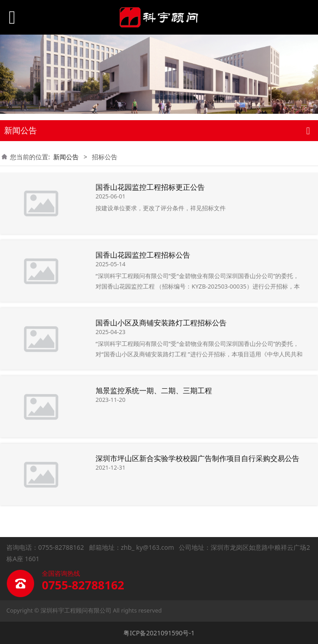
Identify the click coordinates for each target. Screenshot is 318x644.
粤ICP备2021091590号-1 (159, 633)
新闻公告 (66, 157)
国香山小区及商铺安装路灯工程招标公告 (161, 323)
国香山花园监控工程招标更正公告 (150, 187)
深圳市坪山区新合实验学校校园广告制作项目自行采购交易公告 (197, 458)
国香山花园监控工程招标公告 (143, 255)
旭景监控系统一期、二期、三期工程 (154, 390)
